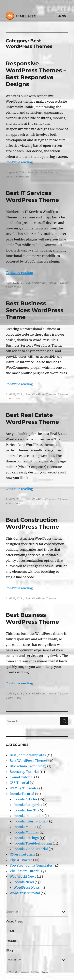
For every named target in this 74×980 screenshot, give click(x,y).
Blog (9, 950)
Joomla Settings (26, 838)
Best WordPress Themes (43, 172)
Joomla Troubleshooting (33, 843)
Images (12, 941)
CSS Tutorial (19, 783)
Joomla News (24, 882)
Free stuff (13, 960)
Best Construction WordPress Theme (32, 523)
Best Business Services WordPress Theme (35, 310)
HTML (10, 931)
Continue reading (19, 162)
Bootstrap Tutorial (24, 772)
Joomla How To (26, 810)
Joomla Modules (26, 832)
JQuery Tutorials (22, 854)
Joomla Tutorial (22, 794)
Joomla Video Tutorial (31, 849)
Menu (62, 16)
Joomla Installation (29, 816)
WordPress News (27, 887)
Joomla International (30, 821)
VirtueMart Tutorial (25, 871)
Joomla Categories (28, 805)
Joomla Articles (25, 799)
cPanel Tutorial (22, 777)
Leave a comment (17, 176)
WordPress (14, 921)
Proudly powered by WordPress (29, 972)
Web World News (23, 876)
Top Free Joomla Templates (31, 865)
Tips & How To (21, 860)
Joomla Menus (25, 827)
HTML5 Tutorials (23, 788)
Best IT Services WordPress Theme (32, 196)
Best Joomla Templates (28, 755)
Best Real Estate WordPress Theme (32, 418)
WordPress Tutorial (25, 893)
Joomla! (12, 912)
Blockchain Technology (28, 766)
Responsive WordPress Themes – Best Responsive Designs (36, 74)
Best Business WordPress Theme (32, 618)
